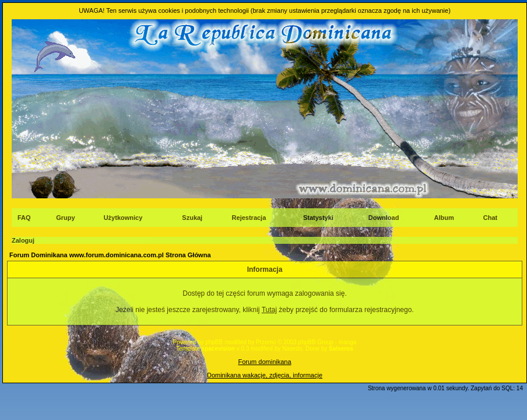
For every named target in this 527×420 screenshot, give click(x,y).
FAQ (24, 218)
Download (384, 218)
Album (444, 218)
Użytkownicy (123, 218)
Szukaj (192, 218)
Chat (490, 218)
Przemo (266, 342)
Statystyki (318, 218)
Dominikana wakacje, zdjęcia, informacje (265, 375)
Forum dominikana (264, 362)
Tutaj (269, 310)
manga (348, 342)
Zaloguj (23, 240)
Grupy (65, 218)
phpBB (214, 342)
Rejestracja (249, 218)
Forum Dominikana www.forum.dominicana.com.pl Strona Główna (110, 255)
